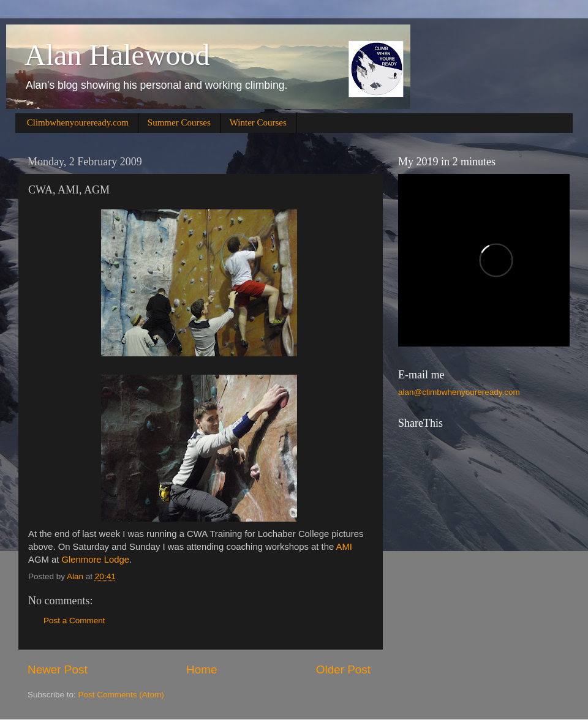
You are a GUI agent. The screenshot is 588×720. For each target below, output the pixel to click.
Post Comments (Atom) (121, 695)
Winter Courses (258, 122)
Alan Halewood (117, 55)
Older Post (343, 669)
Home (202, 669)
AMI (344, 547)
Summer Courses (179, 122)
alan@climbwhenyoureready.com (459, 392)
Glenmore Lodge (95, 560)
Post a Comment (74, 621)
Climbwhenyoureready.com (78, 122)
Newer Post (58, 669)
